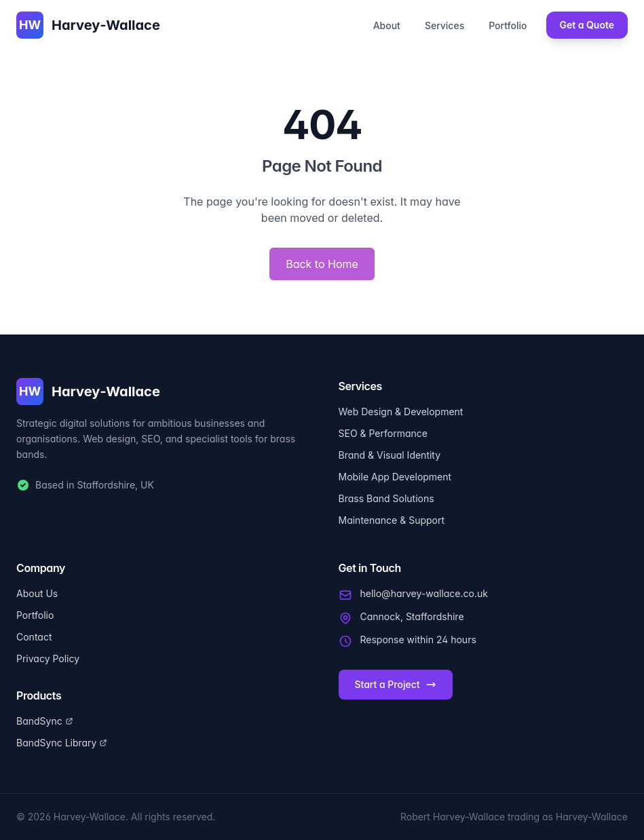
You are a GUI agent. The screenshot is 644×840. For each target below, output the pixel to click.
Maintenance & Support (392, 520)
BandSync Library (62, 743)
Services (444, 25)
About (387, 25)
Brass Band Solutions (386, 498)
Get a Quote (587, 25)
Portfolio (508, 25)
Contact (34, 637)
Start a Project (396, 684)
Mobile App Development (395, 477)
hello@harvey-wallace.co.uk (424, 593)
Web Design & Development (401, 412)
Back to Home (322, 264)
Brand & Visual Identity (390, 455)
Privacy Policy (48, 658)
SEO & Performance (383, 433)
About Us (37, 593)
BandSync (45, 721)
